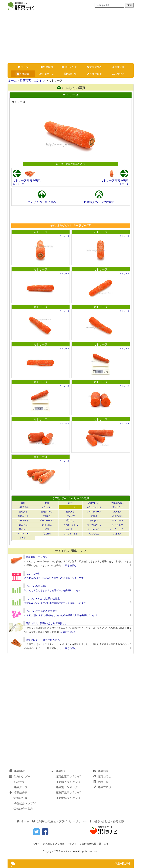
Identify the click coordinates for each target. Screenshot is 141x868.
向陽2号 (47, 516)
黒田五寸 (118, 512)
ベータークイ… (118, 529)
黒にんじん (23, 516)
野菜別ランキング (67, 787)
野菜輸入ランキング (68, 782)
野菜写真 (23, 74)
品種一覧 (70, 74)
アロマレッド (94, 503)
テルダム (94, 521)
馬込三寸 (47, 534)
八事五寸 (118, 534)
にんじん (23, 525)
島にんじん (118, 516)
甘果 (47, 503)
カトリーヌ (18, 184)
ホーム (23, 67)
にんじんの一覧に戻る (42, 202)
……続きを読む (69, 565)
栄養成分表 (94, 67)
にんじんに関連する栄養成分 (42, 611)
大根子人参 (23, 507)
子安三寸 (70, 516)
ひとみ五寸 (118, 525)
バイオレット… (70, 525)
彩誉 (70, 503)
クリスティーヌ (94, 512)
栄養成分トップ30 (25, 803)
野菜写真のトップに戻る (99, 202)
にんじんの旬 (33, 574)
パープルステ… (94, 525)
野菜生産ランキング (68, 777)
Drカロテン (118, 521)
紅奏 (47, 529)
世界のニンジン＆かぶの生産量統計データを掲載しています (55, 603)
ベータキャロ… (94, 529)
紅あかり (23, 529)
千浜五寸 (70, 521)
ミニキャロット (70, 534)
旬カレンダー (70, 67)
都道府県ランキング (68, 793)
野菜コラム (47, 74)
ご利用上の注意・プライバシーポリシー (59, 821)
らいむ (23, 538)
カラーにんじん (94, 507)
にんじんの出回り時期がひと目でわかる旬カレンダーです (54, 578)
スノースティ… (23, 521)
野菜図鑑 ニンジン (37, 557)
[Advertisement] (70, 37)
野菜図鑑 (47, 67)
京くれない (118, 507)
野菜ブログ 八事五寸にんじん (43, 640)
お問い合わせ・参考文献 (107, 821)
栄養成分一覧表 (23, 809)
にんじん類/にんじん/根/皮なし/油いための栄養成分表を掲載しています (61, 615)
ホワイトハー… (23, 534)
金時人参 (23, 512)
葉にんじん (47, 525)
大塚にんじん (118, 503)
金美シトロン (47, 512)
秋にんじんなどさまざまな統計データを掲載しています (53, 590)
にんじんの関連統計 (37, 586)
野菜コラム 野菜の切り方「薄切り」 (46, 623)
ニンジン (40, 81)
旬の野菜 (19, 782)
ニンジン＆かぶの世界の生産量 (43, 598)
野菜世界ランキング (68, 798)
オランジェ (47, 507)
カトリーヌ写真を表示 (27, 180)
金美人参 (70, 512)
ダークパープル (47, 521)
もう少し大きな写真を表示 (70, 164)
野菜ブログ (94, 74)
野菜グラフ (20, 787)
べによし (70, 529)
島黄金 (94, 516)
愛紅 (23, 503)
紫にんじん (94, 534)
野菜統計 (118, 67)
